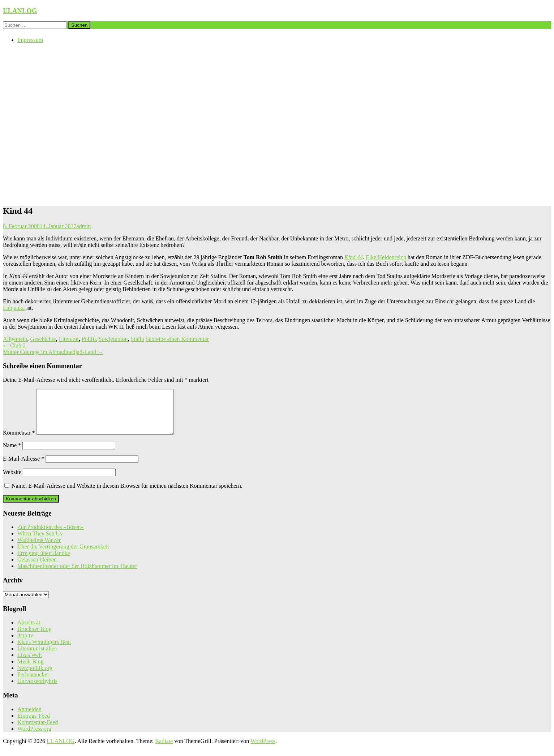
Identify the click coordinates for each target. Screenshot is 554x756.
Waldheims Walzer (39, 549)
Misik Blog (30, 670)
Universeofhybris (37, 690)
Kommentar (19, 441)
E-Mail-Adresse (23, 467)
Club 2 (14, 345)
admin (84, 226)
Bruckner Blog (35, 638)
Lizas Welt (30, 664)
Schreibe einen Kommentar (177, 339)
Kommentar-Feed (38, 731)
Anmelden (29, 718)
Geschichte (43, 339)
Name (12, 454)
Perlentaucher (33, 683)
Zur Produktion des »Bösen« (51, 536)
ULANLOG (20, 11)
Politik (89, 339)
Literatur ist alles (37, 657)
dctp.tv (25, 644)
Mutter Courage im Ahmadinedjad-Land (53, 352)
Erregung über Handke (44, 562)
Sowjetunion (113, 339)
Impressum (30, 40)
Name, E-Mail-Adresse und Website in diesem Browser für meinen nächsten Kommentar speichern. (127, 494)
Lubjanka (14, 308)
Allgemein (15, 339)
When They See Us (40, 542)
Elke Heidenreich (386, 257)
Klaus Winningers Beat (44, 651)
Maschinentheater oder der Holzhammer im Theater (77, 575)
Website (12, 481)
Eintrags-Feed (34, 724)
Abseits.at (29, 631)
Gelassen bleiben (37, 568)
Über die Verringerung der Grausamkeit (63, 555)
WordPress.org (34, 737)
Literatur (69, 339)
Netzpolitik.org (35, 677)
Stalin (138, 339)
